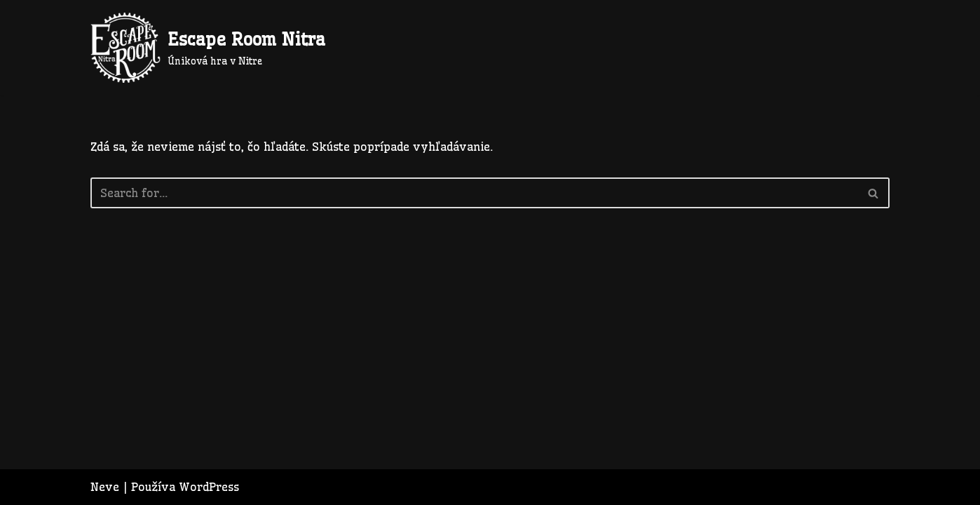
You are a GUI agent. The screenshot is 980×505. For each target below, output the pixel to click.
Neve (105, 487)
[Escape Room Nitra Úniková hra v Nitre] (208, 48)
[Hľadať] (474, 193)
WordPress (209, 487)
